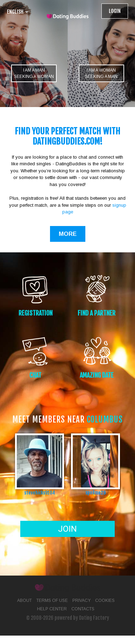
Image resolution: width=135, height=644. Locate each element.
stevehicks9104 (40, 493)
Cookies (105, 600)
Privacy (81, 600)
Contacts (83, 609)
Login (115, 11)
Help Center (52, 609)
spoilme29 (95, 493)
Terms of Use (52, 600)
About (24, 600)
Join (67, 529)
